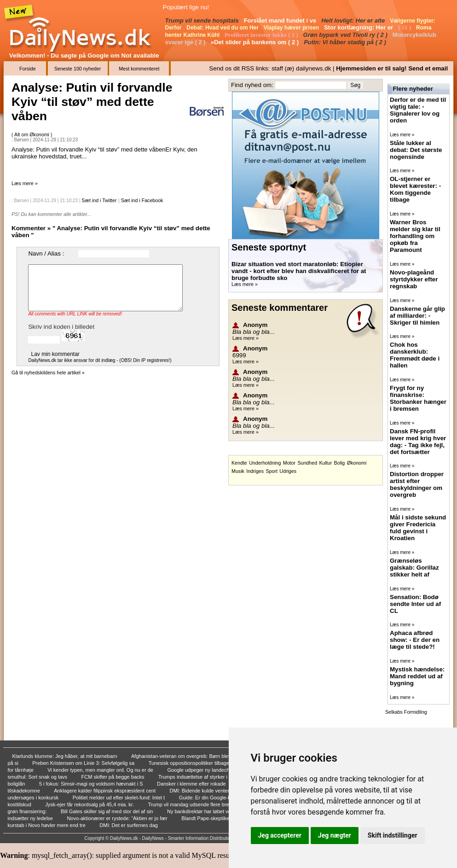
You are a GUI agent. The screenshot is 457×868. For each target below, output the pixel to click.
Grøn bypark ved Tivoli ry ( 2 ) (346, 35)
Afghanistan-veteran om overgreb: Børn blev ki (184, 756)
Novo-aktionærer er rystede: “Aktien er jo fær (118, 818)
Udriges (288, 471)
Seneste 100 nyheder (78, 69)
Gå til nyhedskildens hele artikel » (48, 373)
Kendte (239, 463)
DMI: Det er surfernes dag (129, 825)
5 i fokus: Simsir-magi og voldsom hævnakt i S (92, 784)
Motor (289, 463)
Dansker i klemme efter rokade (192, 784)
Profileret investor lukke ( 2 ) (262, 35)
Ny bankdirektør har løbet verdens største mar (220, 811)
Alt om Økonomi (32, 134)
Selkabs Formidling (406, 712)
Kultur (325, 463)
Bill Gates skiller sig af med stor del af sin (108, 811)
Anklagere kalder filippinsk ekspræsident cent (105, 791)
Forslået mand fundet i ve (281, 20)
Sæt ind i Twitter (99, 200)
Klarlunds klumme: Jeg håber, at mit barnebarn (66, 756)
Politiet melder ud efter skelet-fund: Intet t (120, 798)
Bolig (340, 463)
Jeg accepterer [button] (280, 835)
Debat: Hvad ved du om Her (223, 28)
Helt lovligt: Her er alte (354, 20)
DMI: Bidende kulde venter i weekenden (215, 791)
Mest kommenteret (139, 69)
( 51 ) (405, 27)
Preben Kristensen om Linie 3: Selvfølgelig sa (84, 763)
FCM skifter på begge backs (114, 777)
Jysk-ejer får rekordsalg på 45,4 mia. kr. (90, 804)
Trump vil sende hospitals (203, 20)
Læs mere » (25, 183)
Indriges (255, 471)
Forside (28, 69)
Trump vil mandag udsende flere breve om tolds (202, 804)
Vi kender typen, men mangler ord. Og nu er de (101, 770)
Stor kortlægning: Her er (359, 27)
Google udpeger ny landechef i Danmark (213, 770)
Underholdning (265, 463)
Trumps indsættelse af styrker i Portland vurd (209, 777)
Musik (238, 471)
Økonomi (357, 463)
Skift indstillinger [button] (393, 835)
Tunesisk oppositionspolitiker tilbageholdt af (198, 763)
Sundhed (307, 463)
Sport (271, 471)
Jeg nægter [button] (335, 835)
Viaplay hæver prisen (292, 28)
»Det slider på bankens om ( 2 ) (256, 42)
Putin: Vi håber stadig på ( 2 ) (346, 42)
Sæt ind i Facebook (142, 200)
